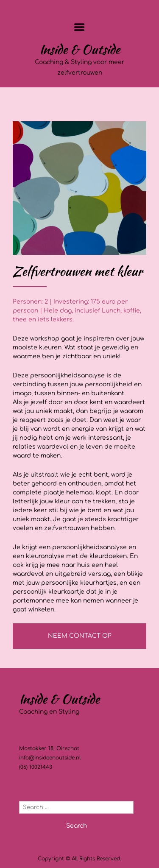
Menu (79, 27)
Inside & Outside (80, 49)
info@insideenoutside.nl (50, 758)
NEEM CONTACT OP (80, 636)
